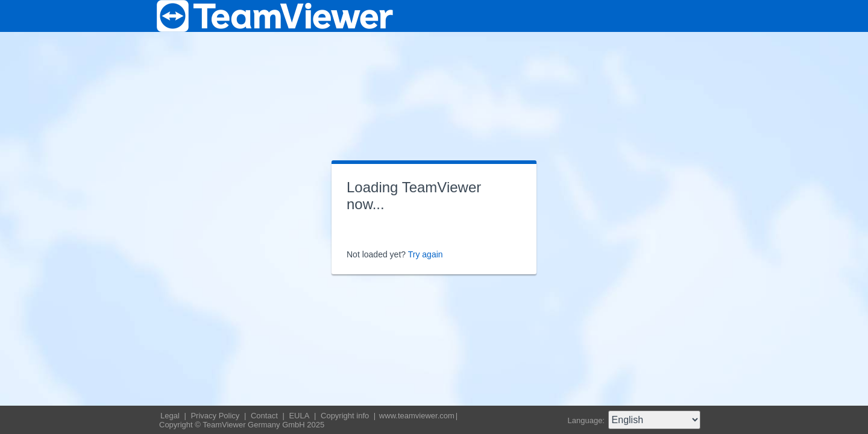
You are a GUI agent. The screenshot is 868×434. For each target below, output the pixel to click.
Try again (426, 254)
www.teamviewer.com (417, 416)
